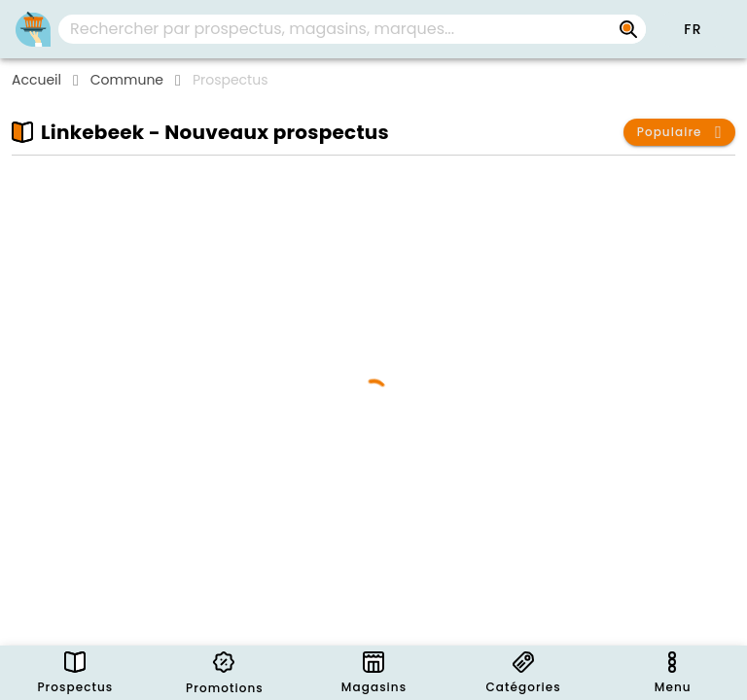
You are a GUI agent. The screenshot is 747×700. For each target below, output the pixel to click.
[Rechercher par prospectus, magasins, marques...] (628, 29)
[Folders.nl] (33, 29)
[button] (693, 29)
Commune (127, 80)
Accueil (36, 80)
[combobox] (352, 29)
